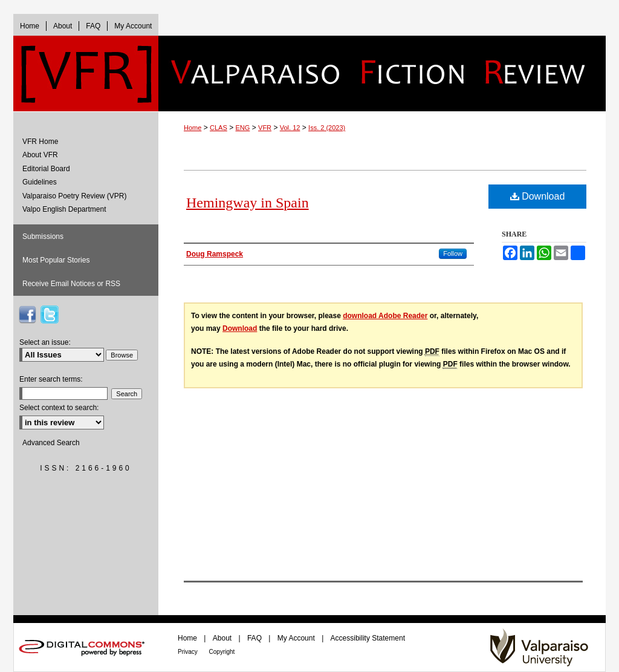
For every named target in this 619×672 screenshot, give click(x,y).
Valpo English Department (64, 209)
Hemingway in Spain (248, 203)
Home (193, 128)
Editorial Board (46, 169)
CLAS (219, 128)
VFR (265, 128)
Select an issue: (45, 342)
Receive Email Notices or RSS (71, 284)
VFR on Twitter (50, 315)
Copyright (222, 652)
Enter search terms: (51, 379)
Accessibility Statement (368, 638)
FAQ (255, 638)
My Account (297, 638)
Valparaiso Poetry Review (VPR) (75, 196)
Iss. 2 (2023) (327, 128)
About (223, 638)
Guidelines (40, 182)
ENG (243, 128)
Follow (453, 253)
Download (538, 196)
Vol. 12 (290, 128)
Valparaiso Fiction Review (382, 73)
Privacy (189, 652)
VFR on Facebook (27, 315)
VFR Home (40, 142)
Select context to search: (59, 408)
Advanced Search (51, 443)
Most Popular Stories (56, 260)
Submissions (43, 237)
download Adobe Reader (385, 316)
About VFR (40, 155)
